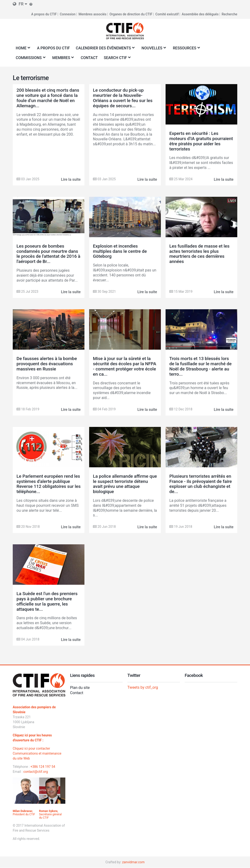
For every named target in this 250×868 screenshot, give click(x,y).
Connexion (68, 14)
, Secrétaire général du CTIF (50, 814)
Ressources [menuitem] (185, 49)
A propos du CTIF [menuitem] (53, 48)
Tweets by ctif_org (143, 687)
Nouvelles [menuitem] (153, 49)
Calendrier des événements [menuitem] (104, 49)
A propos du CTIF (44, 14)
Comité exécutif (167, 14)
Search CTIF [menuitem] (116, 59)
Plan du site (80, 688)
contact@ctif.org (36, 772)
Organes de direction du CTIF (131, 14)
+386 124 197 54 (43, 767)
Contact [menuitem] (89, 58)
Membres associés (92, 14)
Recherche (229, 14)
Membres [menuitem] (62, 59)
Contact (77, 693)
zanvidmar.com (133, 862)
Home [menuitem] (22, 49)
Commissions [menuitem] (30, 59)
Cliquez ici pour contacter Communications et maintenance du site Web (37, 753)
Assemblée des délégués (200, 14)
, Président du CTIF (24, 813)
